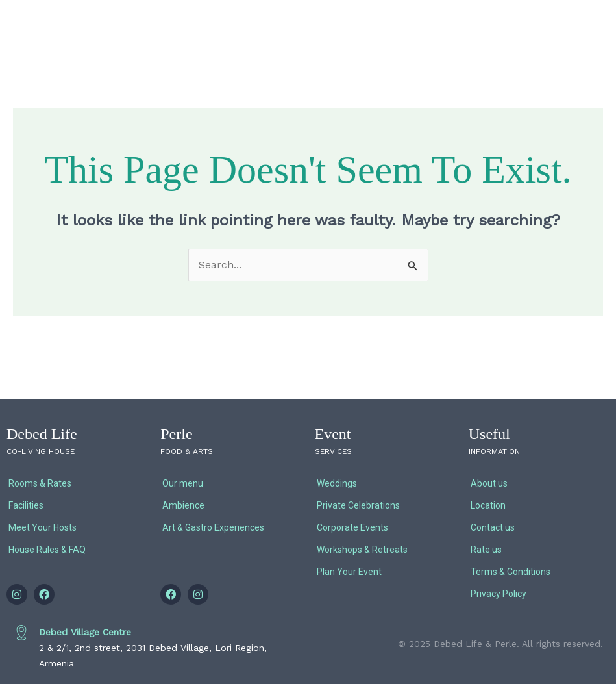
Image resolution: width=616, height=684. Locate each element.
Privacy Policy (499, 594)
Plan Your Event (349, 572)
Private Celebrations (358, 505)
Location (488, 505)
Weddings (337, 483)
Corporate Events (352, 527)
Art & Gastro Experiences (213, 527)
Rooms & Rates (40, 483)
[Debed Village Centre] (21, 633)
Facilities (26, 505)
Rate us (486, 550)
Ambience (183, 505)
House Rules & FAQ (47, 550)
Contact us (493, 527)
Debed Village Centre (85, 632)
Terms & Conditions (511, 572)
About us (489, 483)
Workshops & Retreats (362, 550)
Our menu (183, 483)
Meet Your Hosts (43, 527)
